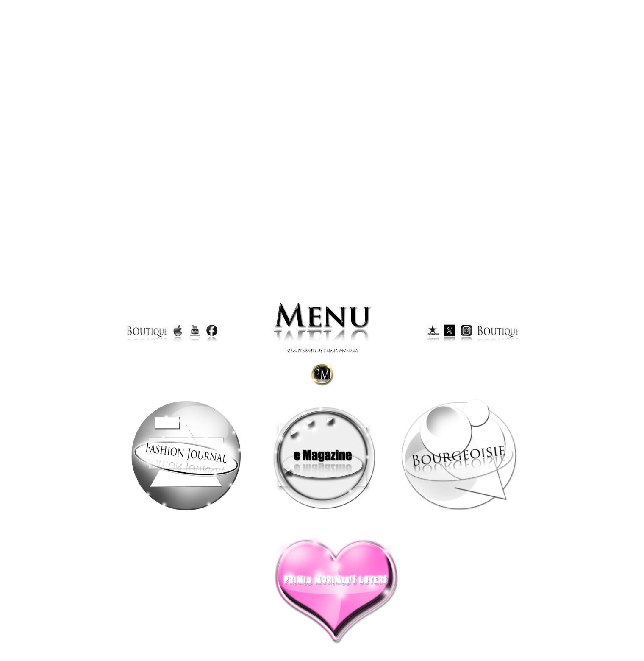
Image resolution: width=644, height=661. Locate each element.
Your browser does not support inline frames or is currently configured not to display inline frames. (322, 139)
